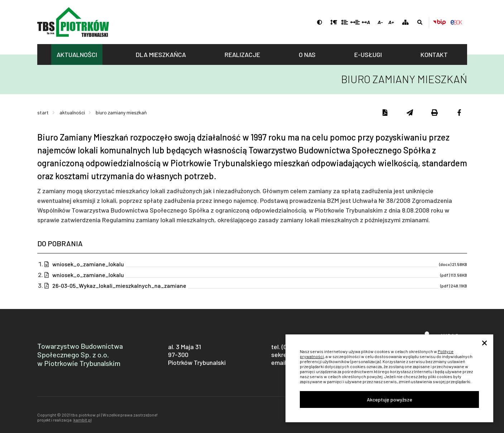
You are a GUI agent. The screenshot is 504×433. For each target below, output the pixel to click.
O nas (307, 54)
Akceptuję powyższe (390, 399)
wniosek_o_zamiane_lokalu (88, 264)
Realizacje (242, 54)
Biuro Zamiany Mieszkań (121, 112)
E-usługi (368, 54)
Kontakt (434, 54)
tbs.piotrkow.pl (73, 22)
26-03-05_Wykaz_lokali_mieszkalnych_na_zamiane (119, 286)
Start (43, 112)
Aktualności (77, 54)
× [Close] (484, 343)
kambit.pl (83, 420)
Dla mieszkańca (161, 54)
